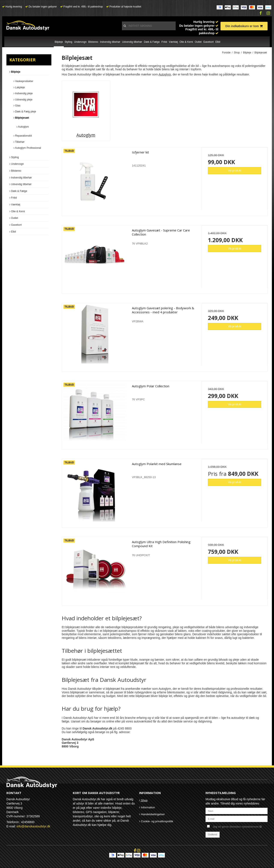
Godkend (213, 834)
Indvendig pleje (23, 93)
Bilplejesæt (21, 118)
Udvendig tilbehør (132, 42)
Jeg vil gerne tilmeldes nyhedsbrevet (240, 826)
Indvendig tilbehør (110, 42)
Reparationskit (23, 136)
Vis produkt (235, 171)
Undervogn (80, 42)
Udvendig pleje (23, 100)
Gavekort (209, 42)
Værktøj (173, 42)
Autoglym (23, 127)
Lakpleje (19, 87)
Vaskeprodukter (23, 81)
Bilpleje (59, 42)
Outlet (198, 42)
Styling (68, 42)
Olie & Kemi (186, 42)
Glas (17, 106)
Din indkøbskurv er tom (244, 26)
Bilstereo (93, 42)
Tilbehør (19, 142)
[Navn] (237, 811)
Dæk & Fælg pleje (25, 112)
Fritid (164, 42)
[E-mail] (237, 818)
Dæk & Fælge (152, 42)
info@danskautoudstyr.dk (33, 826)
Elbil (218, 42)
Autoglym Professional (27, 148)
